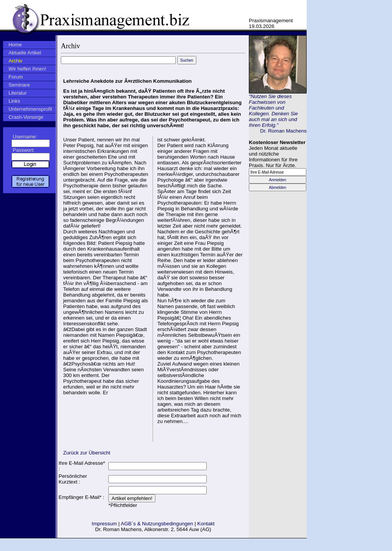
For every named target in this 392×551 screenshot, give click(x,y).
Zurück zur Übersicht (87, 453)
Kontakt (206, 524)
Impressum (104, 524)
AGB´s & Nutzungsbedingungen (157, 524)
